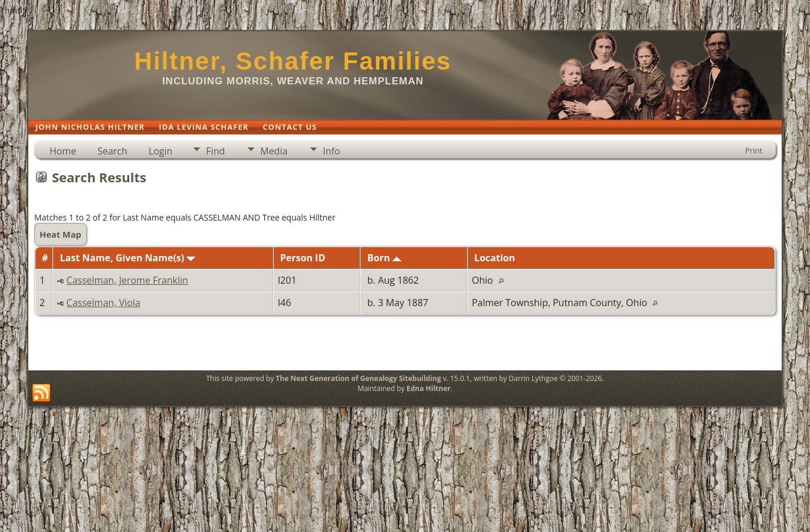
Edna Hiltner (429, 388)
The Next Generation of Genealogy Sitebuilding (358, 378)
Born (384, 258)
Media (274, 151)
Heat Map (60, 234)
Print (754, 150)
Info (331, 151)
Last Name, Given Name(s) (128, 258)
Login (161, 151)
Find (215, 151)
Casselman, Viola (104, 303)
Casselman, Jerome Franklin (127, 280)
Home (63, 151)
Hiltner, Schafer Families (293, 61)
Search (112, 151)
